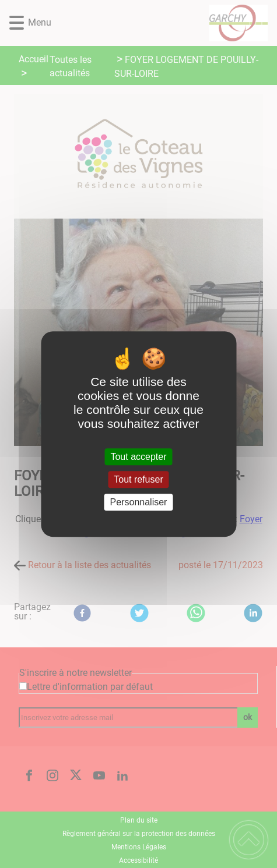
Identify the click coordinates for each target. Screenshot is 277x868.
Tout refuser (138, 479)
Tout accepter (138, 457)
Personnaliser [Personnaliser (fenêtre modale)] (139, 502)
